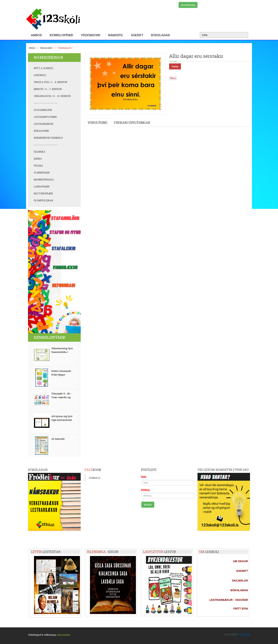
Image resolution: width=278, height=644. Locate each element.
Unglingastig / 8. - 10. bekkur (52, 96)
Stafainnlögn (43, 110)
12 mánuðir (58, 439)
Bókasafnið (41, 131)
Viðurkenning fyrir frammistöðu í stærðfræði (62, 352)
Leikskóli (40, 75)
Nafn (144, 477)
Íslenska (40, 152)
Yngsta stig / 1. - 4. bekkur (50, 82)
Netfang (145, 490)
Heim (32, 48)
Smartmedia (64, 635)
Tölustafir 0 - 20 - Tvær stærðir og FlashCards (61, 397)
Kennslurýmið (62, 35)
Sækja (175, 66)
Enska (38, 159)
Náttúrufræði (43, 193)
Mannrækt (46, 48)
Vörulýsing (98, 123)
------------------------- (46, 103)
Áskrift (138, 35)
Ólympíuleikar (43, 200)
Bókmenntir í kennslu (48, 138)
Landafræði (42, 187)
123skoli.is (95, 478)
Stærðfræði (42, 173)
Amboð (37, 35)
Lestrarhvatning (45, 117)
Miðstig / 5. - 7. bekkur (48, 89)
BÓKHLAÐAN (160, 35)
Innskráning (188, 5)
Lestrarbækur (44, 124)
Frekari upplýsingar (132, 123)
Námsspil (117, 35)
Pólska (38, 166)
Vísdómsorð (92, 35)
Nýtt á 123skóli (44, 68)
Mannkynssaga (44, 180)
